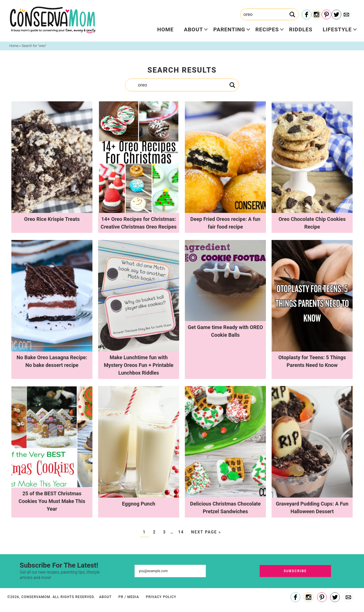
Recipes (267, 29)
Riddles (301, 29)
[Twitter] (336, 15)
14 (181, 532)
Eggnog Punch (139, 504)
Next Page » (206, 532)
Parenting (229, 29)
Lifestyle (337, 29)
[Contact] (346, 15)
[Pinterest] (326, 15)
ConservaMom (53, 20)
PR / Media (129, 597)
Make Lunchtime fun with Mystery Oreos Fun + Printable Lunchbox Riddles (139, 365)
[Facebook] (307, 15)
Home (166, 29)
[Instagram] (317, 15)
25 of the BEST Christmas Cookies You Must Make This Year (52, 501)
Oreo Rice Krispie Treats (52, 219)
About (194, 29)
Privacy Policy (161, 597)
